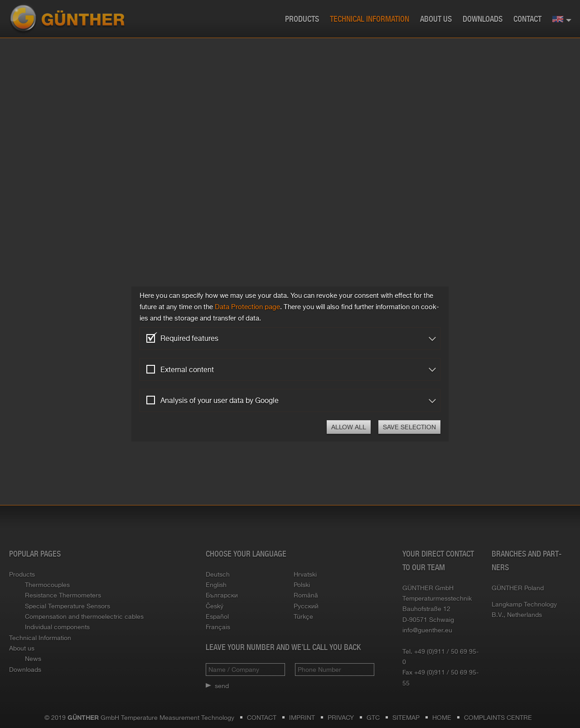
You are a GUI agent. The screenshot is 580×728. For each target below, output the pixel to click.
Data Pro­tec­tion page (247, 307)
